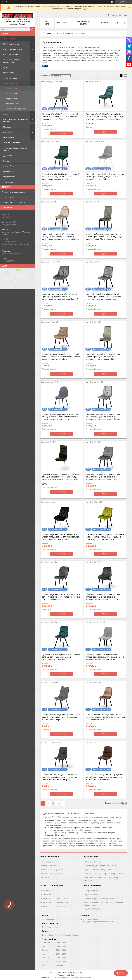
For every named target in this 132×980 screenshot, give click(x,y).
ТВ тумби (45, 877)
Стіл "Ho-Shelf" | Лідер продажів (55, 898)
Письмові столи (48, 891)
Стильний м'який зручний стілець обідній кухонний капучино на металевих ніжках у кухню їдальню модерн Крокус (61, 357)
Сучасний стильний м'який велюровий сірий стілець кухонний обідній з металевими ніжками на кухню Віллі (103, 477)
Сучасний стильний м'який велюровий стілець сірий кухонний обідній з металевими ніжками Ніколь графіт (103, 597)
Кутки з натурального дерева (98, 870)
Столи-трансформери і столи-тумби (16, 149)
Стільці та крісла (10, 83)
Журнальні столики (12, 143)
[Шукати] (32, 29)
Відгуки (104, 23)
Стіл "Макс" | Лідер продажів (54, 906)
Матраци (7, 127)
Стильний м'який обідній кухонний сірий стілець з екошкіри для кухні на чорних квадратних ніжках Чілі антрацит (60, 777)
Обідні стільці (9, 177)
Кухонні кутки (9, 73)
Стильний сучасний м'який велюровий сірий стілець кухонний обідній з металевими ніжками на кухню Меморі (103, 417)
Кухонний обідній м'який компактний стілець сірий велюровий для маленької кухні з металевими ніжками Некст (104, 297)
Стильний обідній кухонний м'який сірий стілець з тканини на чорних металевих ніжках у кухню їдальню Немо (60, 417)
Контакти (62, 23)
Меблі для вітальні (11, 44)
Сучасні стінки (47, 862)
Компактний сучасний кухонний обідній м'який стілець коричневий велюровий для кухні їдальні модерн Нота (105, 717)
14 (58, 803)
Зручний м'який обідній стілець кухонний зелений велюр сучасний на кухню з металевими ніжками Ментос (60, 177)
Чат (121, 973)
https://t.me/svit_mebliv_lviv (13, 254)
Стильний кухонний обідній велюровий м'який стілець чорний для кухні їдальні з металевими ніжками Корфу (61, 537)
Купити (62, 133)
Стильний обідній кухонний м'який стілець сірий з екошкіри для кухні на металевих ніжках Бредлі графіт (61, 717)
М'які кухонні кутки (93, 862)
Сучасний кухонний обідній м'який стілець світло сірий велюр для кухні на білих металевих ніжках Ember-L (105, 177)
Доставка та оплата (84, 23)
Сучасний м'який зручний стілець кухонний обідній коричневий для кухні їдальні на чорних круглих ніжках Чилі (105, 777)
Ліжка (6, 114)
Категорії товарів (9, 39)
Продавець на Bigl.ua (66, 975)
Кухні (6, 67)
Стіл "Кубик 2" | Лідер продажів (55, 902)
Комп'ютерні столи (49, 895)
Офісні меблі (9, 137)
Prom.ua (79, 973)
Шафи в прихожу (92, 891)
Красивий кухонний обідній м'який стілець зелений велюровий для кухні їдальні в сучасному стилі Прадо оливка (105, 537)
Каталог (50, 33)
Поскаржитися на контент (60, 977)
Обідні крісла (11, 93)
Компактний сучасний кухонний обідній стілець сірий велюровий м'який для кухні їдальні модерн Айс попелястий (105, 237)
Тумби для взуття (93, 909)
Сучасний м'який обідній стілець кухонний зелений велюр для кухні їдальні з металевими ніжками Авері (61, 657)
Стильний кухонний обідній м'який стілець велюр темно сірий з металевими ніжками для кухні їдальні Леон (61, 597)
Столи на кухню (10, 78)
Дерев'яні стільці (13, 99)
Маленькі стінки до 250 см (52, 870)
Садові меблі (9, 182)
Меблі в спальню (11, 55)
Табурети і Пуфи (13, 104)
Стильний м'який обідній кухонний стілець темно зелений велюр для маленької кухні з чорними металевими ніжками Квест (105, 117)
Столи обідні (9, 166)
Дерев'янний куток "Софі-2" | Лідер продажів (105, 874)
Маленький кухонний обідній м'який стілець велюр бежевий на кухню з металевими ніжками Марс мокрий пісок (60, 237)
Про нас (47, 23)
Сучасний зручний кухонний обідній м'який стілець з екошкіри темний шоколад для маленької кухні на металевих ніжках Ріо (61, 477)
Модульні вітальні (49, 866)
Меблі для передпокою (13, 49)
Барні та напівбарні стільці (17, 109)
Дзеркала (8, 156)
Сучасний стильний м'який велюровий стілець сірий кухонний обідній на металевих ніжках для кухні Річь (103, 357)
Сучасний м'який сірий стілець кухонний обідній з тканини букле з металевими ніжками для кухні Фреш (60, 117)
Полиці (6, 161)
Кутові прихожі (92, 895)
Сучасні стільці (12, 88)
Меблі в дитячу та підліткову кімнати (16, 120)
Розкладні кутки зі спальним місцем (100, 866)
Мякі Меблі (8, 132)
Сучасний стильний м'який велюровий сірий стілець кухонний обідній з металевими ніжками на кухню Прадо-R (60, 297)
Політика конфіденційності (81, 977)
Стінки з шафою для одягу (52, 874)
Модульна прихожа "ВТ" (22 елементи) (102, 898)
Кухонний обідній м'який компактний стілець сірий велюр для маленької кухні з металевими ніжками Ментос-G (105, 657)
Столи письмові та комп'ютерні (11, 61)
